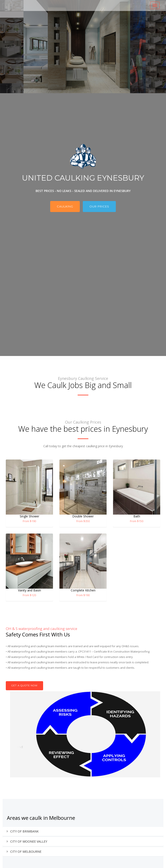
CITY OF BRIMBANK (24, 831)
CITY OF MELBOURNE (26, 852)
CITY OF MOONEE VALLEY (29, 841)
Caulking (65, 206)
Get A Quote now (24, 685)
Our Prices (99, 206)
